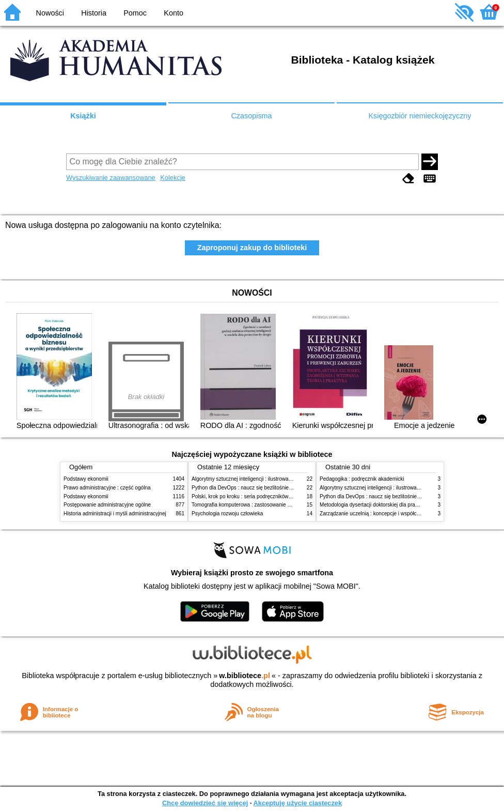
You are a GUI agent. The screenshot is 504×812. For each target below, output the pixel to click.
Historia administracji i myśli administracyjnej (115, 514)
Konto (174, 13)
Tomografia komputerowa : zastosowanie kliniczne (249, 505)
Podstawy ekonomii (86, 479)
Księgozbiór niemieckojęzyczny (420, 116)
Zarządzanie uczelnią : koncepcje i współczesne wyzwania (387, 514)
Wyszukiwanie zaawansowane (111, 178)
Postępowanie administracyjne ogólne (107, 505)
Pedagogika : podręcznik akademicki (362, 479)
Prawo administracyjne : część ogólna (107, 488)
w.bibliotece (245, 676)
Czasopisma (251, 116)
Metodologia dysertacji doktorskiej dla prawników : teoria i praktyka (396, 505)
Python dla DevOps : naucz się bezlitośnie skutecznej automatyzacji (270, 488)
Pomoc (135, 13)
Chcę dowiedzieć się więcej (205, 803)
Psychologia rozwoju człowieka (227, 514)
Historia (94, 13)
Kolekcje (172, 178)
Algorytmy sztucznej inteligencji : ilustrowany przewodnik (257, 479)
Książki (83, 116)
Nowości (50, 13)
